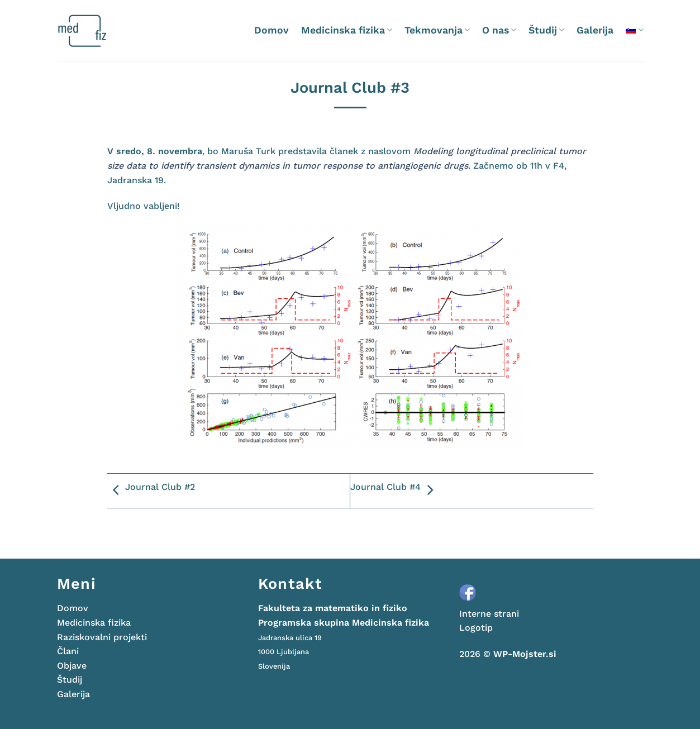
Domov (272, 30)
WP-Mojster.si (525, 654)
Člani (68, 651)
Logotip (476, 628)
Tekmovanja (437, 30)
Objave (72, 666)
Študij (546, 30)
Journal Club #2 (151, 490)
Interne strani (489, 614)
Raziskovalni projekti (102, 637)
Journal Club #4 (394, 490)
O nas (499, 30)
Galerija (595, 30)
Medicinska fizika (347, 30)
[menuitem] (634, 30)
